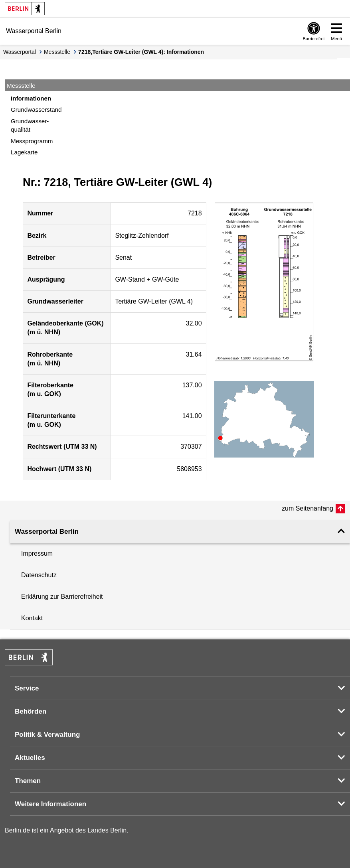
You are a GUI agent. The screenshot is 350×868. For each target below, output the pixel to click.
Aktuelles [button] (30, 758)
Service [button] (27, 688)
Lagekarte (24, 152)
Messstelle (57, 52)
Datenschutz (39, 575)
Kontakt (32, 618)
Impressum (37, 553)
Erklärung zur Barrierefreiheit (62, 597)
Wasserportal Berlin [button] (47, 532)
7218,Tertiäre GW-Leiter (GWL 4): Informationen (141, 52)
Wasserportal (20, 52)
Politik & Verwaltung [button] (47, 735)
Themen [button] (28, 781)
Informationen (31, 98)
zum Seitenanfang (307, 508)
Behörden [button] (31, 711)
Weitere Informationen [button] (50, 804)
